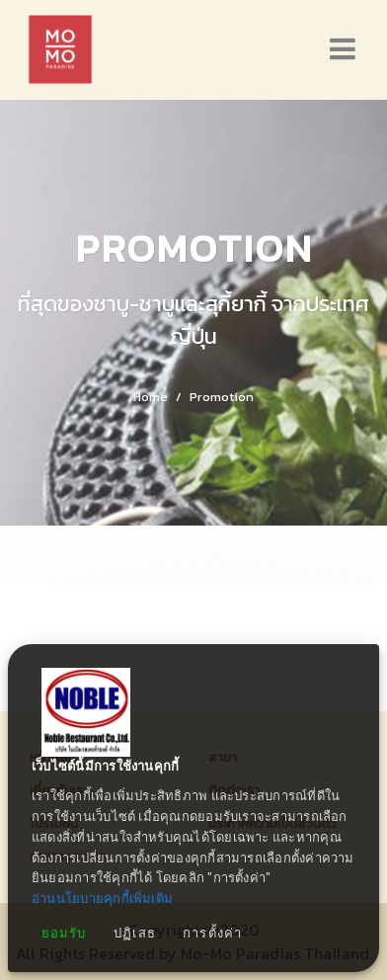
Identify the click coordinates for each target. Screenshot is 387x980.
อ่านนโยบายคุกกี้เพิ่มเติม (102, 898)
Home (151, 397)
